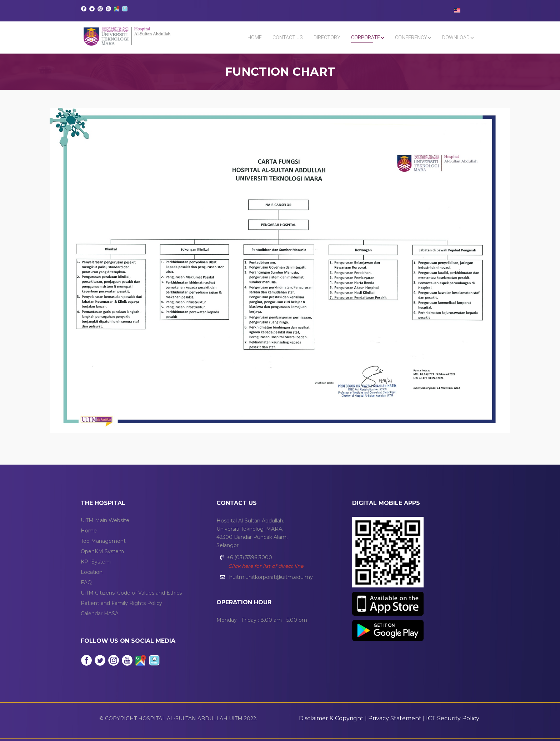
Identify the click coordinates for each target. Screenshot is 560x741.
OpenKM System (102, 551)
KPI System (96, 562)
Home (255, 37)
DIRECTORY (327, 37)
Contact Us (288, 37)
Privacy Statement (395, 718)
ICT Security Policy (453, 718)
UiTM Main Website (105, 520)
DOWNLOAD (456, 37)
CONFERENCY (411, 37)
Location (92, 572)
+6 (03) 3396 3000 (249, 557)
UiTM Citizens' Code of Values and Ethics (131, 593)
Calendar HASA (100, 614)
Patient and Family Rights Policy (121, 603)
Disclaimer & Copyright (331, 718)
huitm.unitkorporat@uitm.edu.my (271, 577)
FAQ (86, 582)
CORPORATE (366, 37)
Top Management (103, 541)
